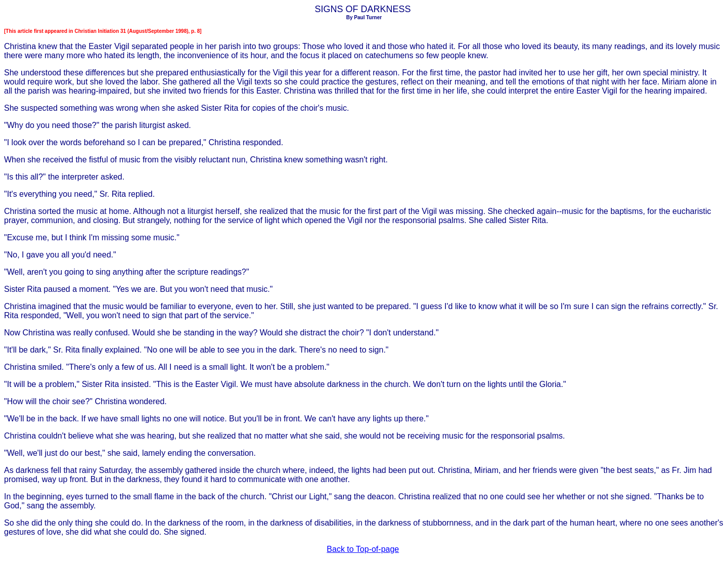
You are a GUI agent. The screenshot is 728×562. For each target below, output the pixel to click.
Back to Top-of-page (363, 549)
